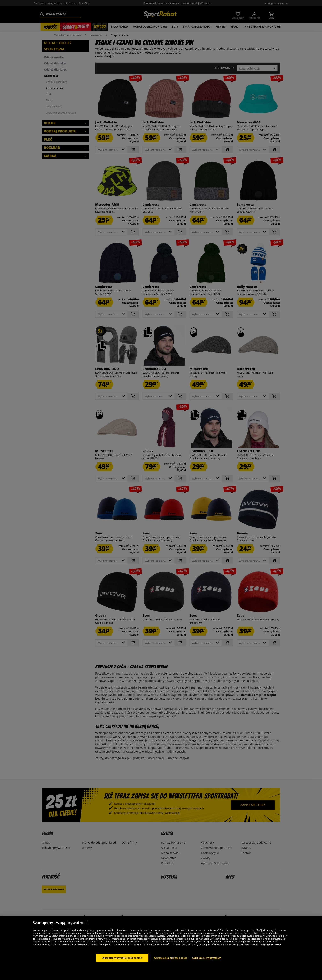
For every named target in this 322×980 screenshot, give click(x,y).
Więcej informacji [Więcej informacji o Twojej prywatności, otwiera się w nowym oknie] (271, 944)
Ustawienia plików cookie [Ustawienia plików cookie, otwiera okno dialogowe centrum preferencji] (171, 958)
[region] (161, 948)
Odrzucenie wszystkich (207, 958)
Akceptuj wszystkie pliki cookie (122, 958)
